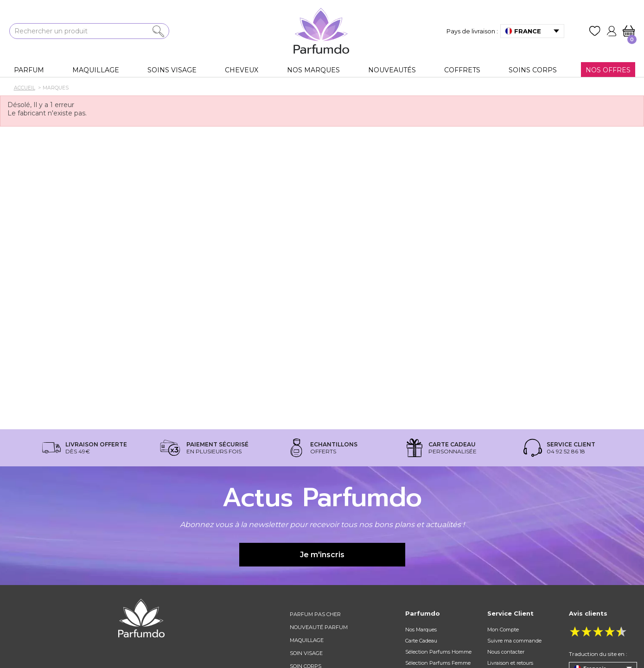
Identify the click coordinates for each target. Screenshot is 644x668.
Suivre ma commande (514, 641)
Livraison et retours (510, 663)
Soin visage (306, 653)
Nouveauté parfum (319, 627)
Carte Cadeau (421, 641)
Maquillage (307, 640)
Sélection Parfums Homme (438, 652)
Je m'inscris (322, 555)
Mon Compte (503, 630)
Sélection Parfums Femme (438, 663)
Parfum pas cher (315, 614)
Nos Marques (421, 630)
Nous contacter (506, 652)
